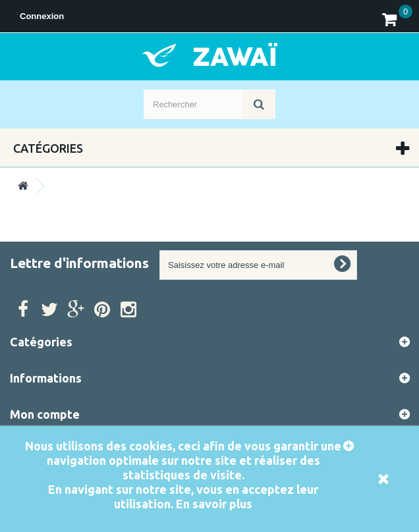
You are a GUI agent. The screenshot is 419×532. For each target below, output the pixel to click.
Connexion (42, 16)
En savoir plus (214, 504)
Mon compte (45, 414)
